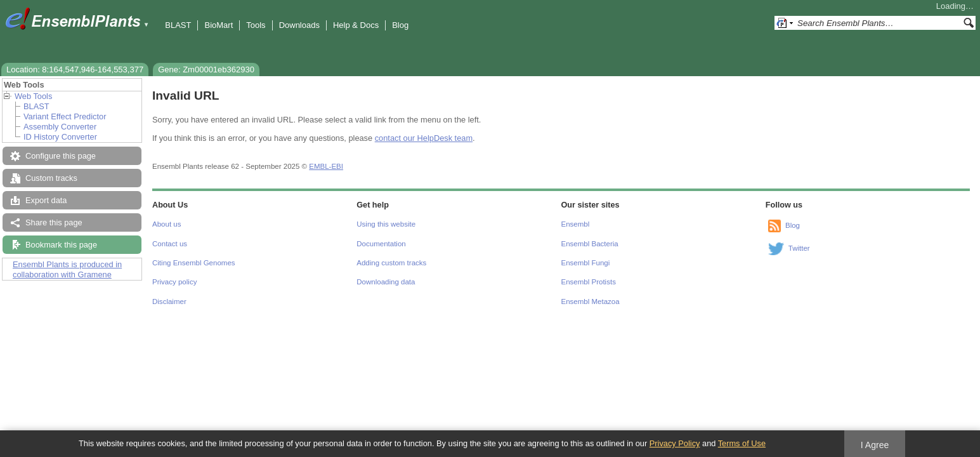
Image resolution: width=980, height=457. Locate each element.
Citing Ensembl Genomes (194, 263)
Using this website (386, 224)
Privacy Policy (675, 443)
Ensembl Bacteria (590, 244)
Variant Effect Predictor (65, 116)
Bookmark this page (61, 245)
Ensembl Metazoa (591, 301)
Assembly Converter (60, 127)
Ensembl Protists (589, 282)
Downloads (299, 25)
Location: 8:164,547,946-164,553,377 (75, 70)
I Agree (875, 445)
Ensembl (576, 224)
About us (167, 224)
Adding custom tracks (391, 263)
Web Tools (33, 96)
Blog (400, 25)
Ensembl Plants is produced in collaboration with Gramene (67, 269)
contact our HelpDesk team (424, 138)
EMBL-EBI (326, 166)
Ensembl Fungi (586, 263)
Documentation (381, 244)
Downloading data (386, 282)
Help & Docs (356, 25)
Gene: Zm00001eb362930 (206, 70)
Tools (256, 25)
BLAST (178, 25)
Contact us (170, 244)
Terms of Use (742, 443)
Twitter (799, 248)
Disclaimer (169, 301)
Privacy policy (174, 282)
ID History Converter (60, 137)
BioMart (219, 25)
